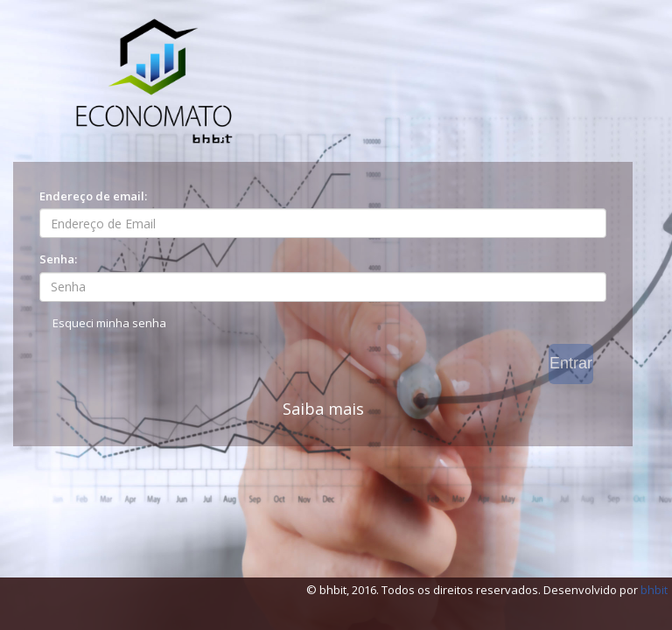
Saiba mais (323, 409)
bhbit (654, 590)
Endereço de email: (93, 196)
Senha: (58, 259)
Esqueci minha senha (109, 323)
